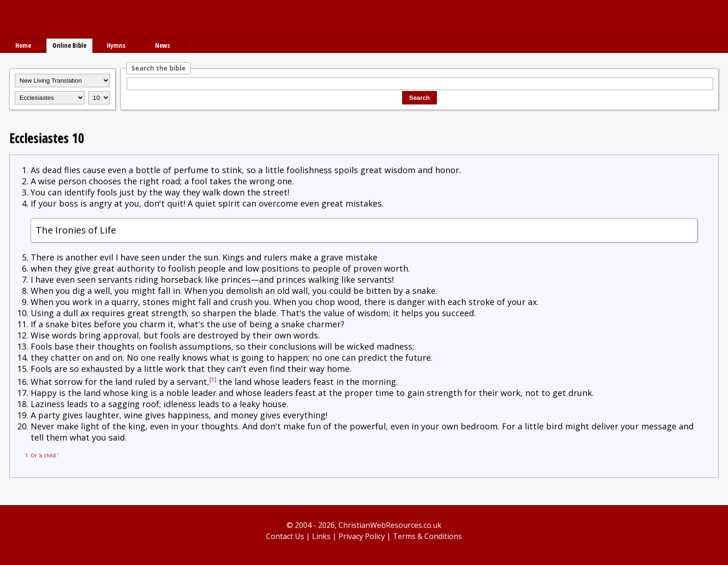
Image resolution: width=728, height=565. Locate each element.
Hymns (116, 45)
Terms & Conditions (427, 536)
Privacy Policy (362, 536)
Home (23, 45)
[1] (213, 380)
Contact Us (285, 536)
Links (321, 536)
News (162, 45)
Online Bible (69, 45)
